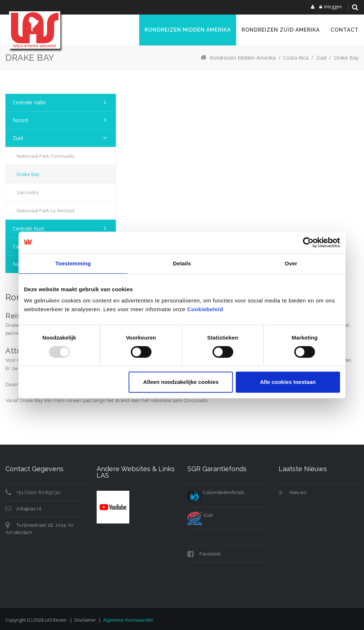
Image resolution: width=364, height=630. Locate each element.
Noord (20, 120)
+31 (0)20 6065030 (38, 492)
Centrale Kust (29, 228)
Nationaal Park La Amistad (46, 210)
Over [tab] (291, 263)
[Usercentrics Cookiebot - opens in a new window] (308, 242)
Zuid (18, 138)
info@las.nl (29, 509)
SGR (200, 515)
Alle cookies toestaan (288, 382)
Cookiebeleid (205, 309)
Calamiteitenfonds (216, 492)
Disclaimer (85, 620)
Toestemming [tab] (73, 263)
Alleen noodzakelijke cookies (181, 382)
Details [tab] (182, 263)
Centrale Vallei (29, 102)
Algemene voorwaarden (128, 620)
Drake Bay (28, 174)
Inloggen (333, 7)
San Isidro (28, 192)
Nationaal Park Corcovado (46, 156)
